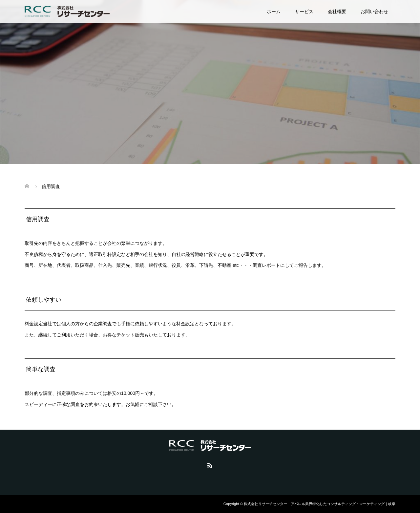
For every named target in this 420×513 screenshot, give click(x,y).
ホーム (274, 11)
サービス (304, 11)
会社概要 (337, 11)
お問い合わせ (374, 11)
